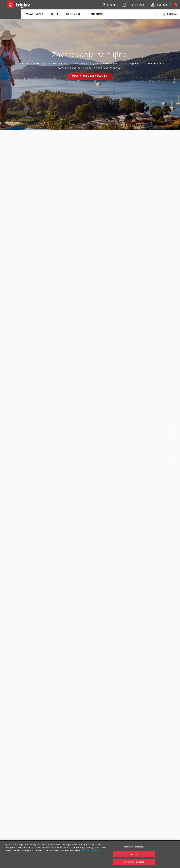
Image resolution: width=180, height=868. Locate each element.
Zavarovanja (34, 14)
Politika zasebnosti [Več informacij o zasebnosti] (91, 854)
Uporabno (96, 14)
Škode (55, 14)
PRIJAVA (172, 14)
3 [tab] (174, 448)
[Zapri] (175, 857)
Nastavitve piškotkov (134, 850)
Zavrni (134, 858)
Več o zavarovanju (90, 76)
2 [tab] (174, 443)
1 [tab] (174, 439)
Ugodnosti (74, 14)
